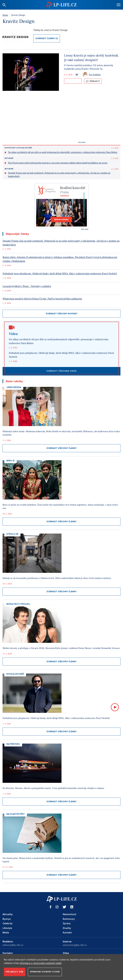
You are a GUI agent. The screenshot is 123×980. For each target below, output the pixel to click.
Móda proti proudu (18, 604)
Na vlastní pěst (16, 814)
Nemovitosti (69, 914)
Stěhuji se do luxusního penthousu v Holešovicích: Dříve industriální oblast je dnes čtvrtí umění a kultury (57, 578)
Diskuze (93, 81)
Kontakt (67, 933)
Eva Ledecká (95, 75)
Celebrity (8, 923)
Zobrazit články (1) (47, 38)
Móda (6, 933)
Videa (66, 953)
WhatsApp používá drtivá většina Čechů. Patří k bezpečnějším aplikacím (42, 299)
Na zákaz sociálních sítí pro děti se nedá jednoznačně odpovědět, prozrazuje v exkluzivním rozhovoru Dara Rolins (63, 152)
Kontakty (8, 953)
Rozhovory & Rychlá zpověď (18, 148)
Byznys (7, 919)
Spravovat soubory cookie (45, 972)
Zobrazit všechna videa (61, 371)
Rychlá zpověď (15, 674)
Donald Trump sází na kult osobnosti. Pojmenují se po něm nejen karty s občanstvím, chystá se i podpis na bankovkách (59, 175)
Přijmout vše (15, 972)
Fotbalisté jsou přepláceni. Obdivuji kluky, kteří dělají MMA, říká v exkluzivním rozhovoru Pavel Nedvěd (60, 274)
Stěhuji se (12, 534)
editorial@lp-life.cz (13, 945)
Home (5, 15)
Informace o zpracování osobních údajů (41, 963)
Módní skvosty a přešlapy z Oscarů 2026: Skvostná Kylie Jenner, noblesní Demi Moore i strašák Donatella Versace (61, 648)
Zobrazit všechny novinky (62, 314)
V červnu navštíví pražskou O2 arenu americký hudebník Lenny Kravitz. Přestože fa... (88, 67)
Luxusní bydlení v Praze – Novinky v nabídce (27, 286)
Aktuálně (9, 158)
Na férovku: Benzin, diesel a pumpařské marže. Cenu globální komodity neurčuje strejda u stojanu (53, 788)
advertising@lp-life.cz (75, 945)
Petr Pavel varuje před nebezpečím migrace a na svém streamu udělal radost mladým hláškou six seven (58, 163)
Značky (67, 928)
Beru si (10, 461)
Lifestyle (7, 928)
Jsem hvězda (14, 387)
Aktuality (8, 914)
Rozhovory (69, 919)
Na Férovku (13, 744)
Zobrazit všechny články (61, 448)
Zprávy (67, 923)
